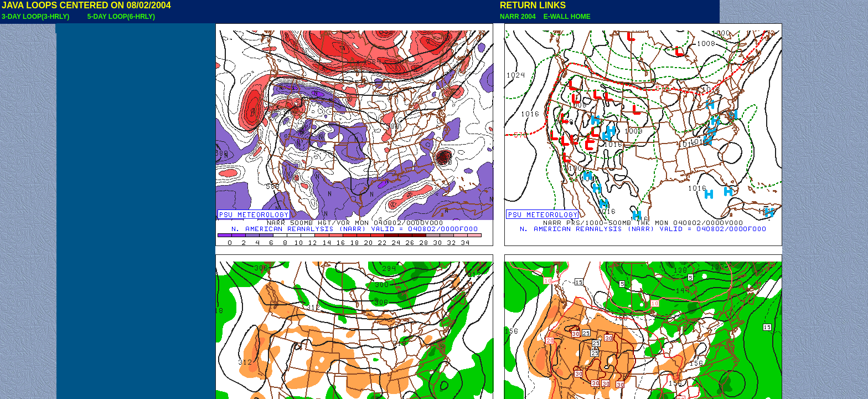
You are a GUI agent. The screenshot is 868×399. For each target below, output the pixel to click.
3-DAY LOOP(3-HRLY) (35, 17)
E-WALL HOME (565, 17)
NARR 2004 (519, 17)
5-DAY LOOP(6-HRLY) (121, 17)
